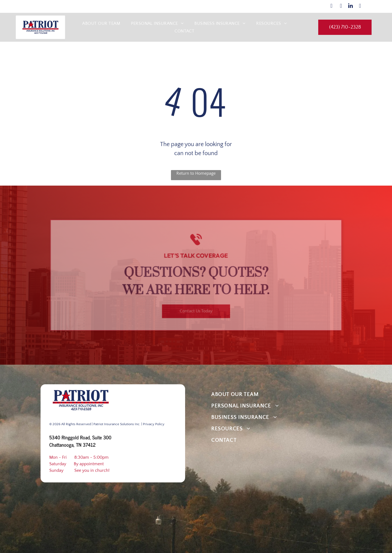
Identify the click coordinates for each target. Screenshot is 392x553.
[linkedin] (350, 6)
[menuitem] (101, 23)
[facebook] (331, 6)
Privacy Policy (154, 424)
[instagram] (341, 6)
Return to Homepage (196, 173)
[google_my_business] (360, 6)
